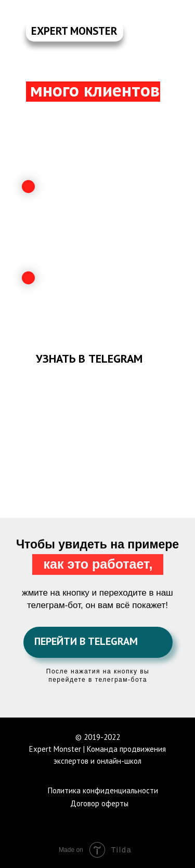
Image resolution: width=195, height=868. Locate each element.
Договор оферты (99, 803)
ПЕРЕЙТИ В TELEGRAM (86, 641)
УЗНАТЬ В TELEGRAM (89, 359)
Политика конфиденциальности (103, 790)
